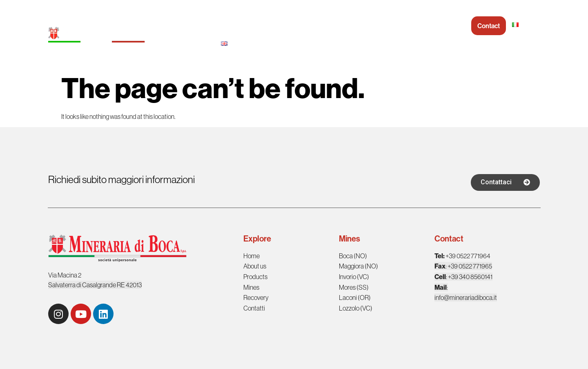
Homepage (237, 26)
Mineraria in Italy (372, 26)
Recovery (422, 26)
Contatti (254, 308)
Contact (489, 26)
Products (320, 26)
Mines (251, 287)
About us (277, 26)
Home (252, 256)
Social (456, 26)
